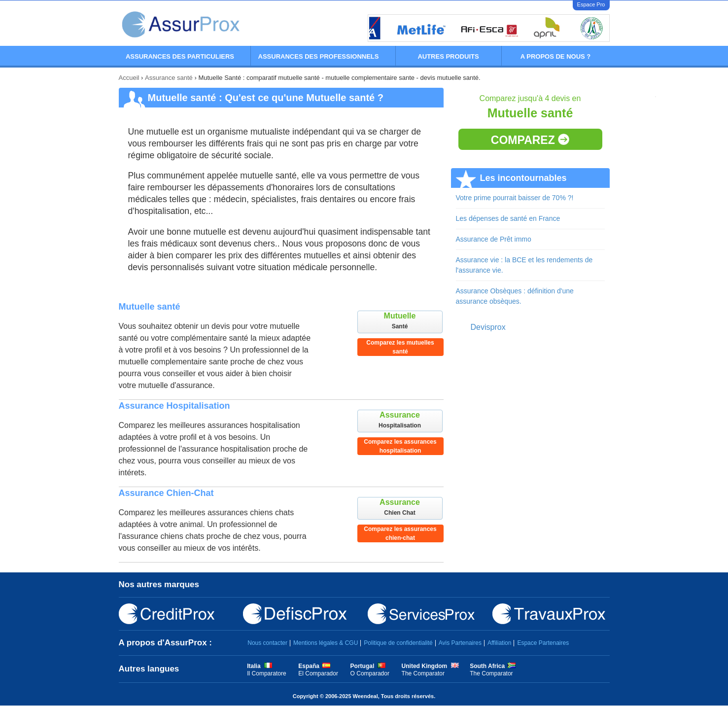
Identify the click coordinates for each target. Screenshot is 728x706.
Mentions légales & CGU (326, 643)
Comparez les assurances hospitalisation (400, 446)
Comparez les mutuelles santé (400, 347)
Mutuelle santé (150, 307)
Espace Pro (591, 4)
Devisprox (488, 327)
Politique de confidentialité (398, 643)
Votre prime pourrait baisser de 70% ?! (515, 198)
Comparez (530, 140)
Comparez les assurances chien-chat (400, 533)
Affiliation (499, 643)
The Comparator (423, 673)
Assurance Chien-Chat (166, 493)
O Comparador (370, 673)
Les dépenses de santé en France (508, 218)
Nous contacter (267, 643)
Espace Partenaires (543, 643)
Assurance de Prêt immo (494, 239)
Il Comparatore (266, 673)
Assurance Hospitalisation (174, 406)
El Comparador (318, 673)
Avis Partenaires (460, 643)
